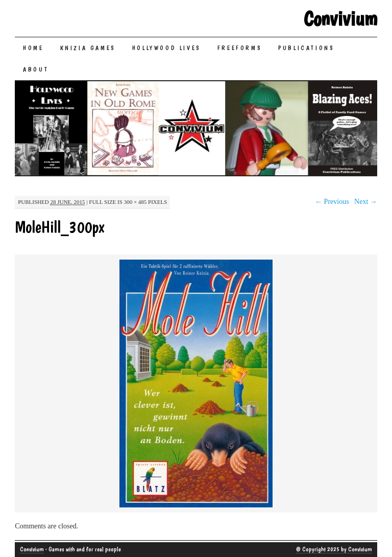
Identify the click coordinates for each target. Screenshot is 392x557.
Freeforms (240, 48)
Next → (366, 202)
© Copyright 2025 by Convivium (334, 549)
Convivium (340, 18)
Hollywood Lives (167, 48)
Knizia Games (88, 48)
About (36, 69)
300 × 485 (136, 202)
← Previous (332, 202)
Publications (306, 48)
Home (33, 48)
